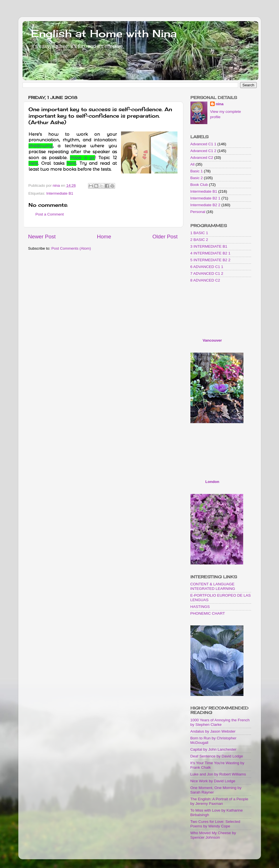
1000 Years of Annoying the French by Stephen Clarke (220, 722)
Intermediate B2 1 (206, 198)
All (193, 164)
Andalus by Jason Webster (213, 731)
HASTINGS (200, 607)
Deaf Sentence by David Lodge (217, 756)
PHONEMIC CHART (208, 613)
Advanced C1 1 (203, 144)
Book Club (199, 185)
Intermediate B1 (60, 193)
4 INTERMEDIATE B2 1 (210, 253)
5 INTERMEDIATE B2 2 (210, 260)
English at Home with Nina (104, 34)
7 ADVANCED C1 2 (207, 273)
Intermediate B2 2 (206, 205)
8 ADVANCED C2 (205, 280)
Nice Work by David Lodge (213, 781)
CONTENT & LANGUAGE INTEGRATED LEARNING (213, 586)
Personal (198, 212)
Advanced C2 (202, 158)
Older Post (165, 237)
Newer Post (42, 237)
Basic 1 (197, 171)
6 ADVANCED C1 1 (207, 267)
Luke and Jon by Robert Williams (218, 774)
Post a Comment (50, 214)
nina (220, 104)
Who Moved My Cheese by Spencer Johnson (213, 835)
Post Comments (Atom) (71, 248)
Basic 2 (197, 178)
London (212, 482)
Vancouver (212, 340)
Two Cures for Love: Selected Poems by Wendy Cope (215, 824)
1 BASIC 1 (199, 233)
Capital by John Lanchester (214, 749)
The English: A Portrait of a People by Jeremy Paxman (219, 801)
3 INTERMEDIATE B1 (209, 246)
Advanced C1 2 (203, 151)
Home (104, 237)
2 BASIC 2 (199, 240)
